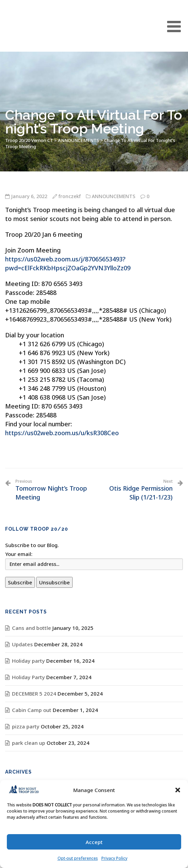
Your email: (19, 554)
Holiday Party (28, 677)
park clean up (29, 743)
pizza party (26, 726)
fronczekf (70, 196)
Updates (22, 644)
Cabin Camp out (32, 710)
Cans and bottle (32, 628)
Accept (94, 842)
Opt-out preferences (78, 858)
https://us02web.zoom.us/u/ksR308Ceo (62, 433)
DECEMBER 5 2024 (34, 694)
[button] (178, 790)
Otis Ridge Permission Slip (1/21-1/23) (136, 490)
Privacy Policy (114, 858)
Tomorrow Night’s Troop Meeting (52, 490)
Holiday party (28, 661)
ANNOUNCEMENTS (114, 196)
